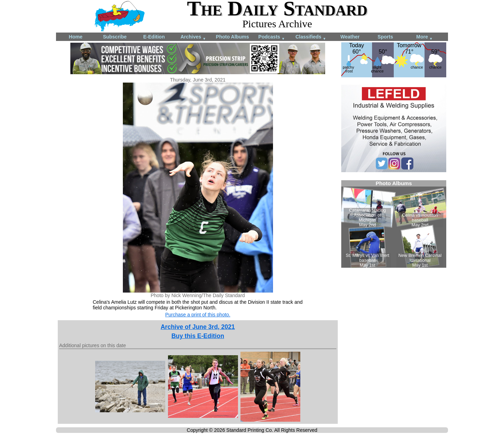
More (424, 37)
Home (76, 37)
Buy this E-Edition (198, 336)
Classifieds (311, 37)
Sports (385, 37)
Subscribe (115, 37)
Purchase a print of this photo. (198, 315)
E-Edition (154, 37)
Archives (193, 37)
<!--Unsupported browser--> (394, 224)
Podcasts (272, 37)
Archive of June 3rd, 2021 (198, 327)
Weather (350, 37)
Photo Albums (232, 37)
